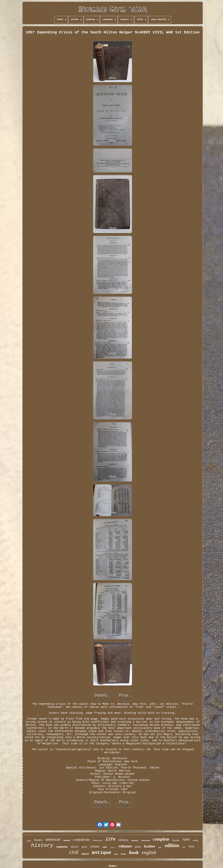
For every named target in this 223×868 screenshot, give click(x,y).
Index (113, 866)
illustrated (146, 840)
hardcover (98, 840)
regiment (62, 847)
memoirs (135, 840)
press (138, 847)
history (42, 845)
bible (105, 847)
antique (101, 853)
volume (95, 846)
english (149, 852)
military (123, 840)
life (110, 839)
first (191, 846)
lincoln (176, 840)
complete (161, 839)
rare (186, 839)
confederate (82, 840)
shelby (196, 840)
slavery (75, 847)
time (184, 847)
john (116, 854)
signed (85, 854)
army (160, 848)
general (113, 847)
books (38, 840)
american (53, 839)
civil (74, 852)
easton (67, 840)
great (84, 847)
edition (172, 845)
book (134, 852)
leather (150, 846)
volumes (125, 846)
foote (124, 854)
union (29, 841)
